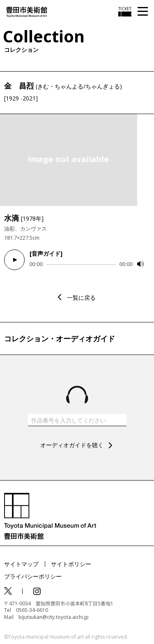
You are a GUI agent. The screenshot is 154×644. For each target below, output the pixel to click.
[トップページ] (27, 11)
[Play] (14, 260)
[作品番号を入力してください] (77, 420)
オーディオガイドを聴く (72, 445)
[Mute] (140, 264)
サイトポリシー (71, 564)
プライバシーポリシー (33, 576)
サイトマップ (21, 564)
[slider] (81, 265)
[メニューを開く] (143, 12)
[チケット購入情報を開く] (125, 12)
